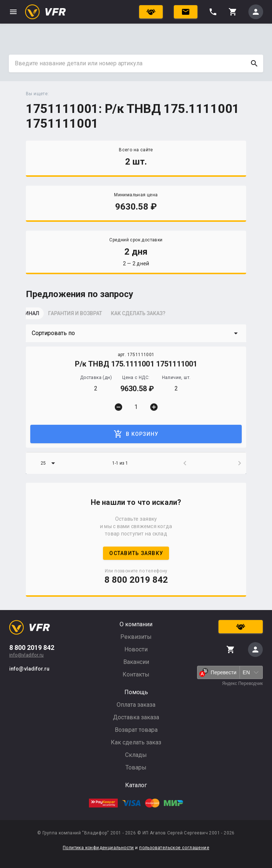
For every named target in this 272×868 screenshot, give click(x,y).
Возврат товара (136, 730)
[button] (136, 333)
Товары (136, 767)
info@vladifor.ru (26, 655)
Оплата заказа (136, 705)
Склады (136, 755)
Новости (136, 649)
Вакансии (136, 662)
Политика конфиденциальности (98, 848)
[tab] (44, 316)
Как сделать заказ (136, 742)
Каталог (136, 785)
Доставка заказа (136, 717)
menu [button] (13, 12)
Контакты (136, 674)
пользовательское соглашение (174, 848)
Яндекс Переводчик (242, 683)
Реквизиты (136, 637)
